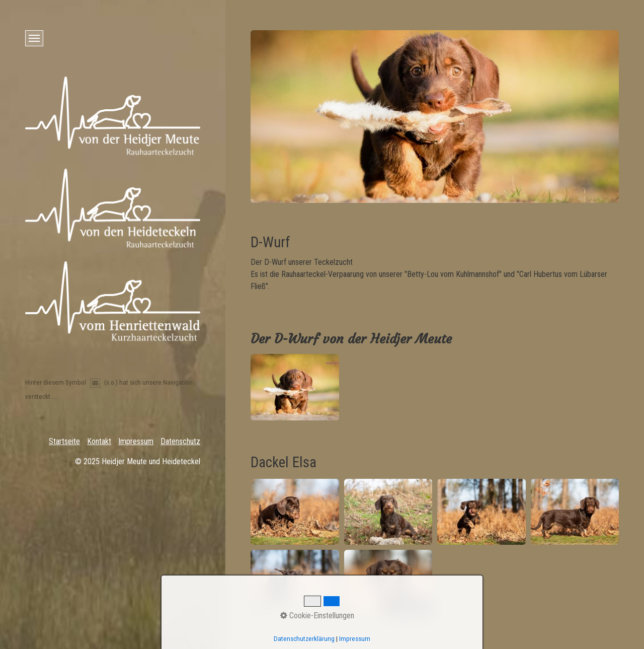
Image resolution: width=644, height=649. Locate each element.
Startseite (64, 441)
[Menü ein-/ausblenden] (34, 38)
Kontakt (99, 441)
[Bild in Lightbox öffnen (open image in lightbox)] (295, 387)
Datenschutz (180, 441)
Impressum (136, 441)
